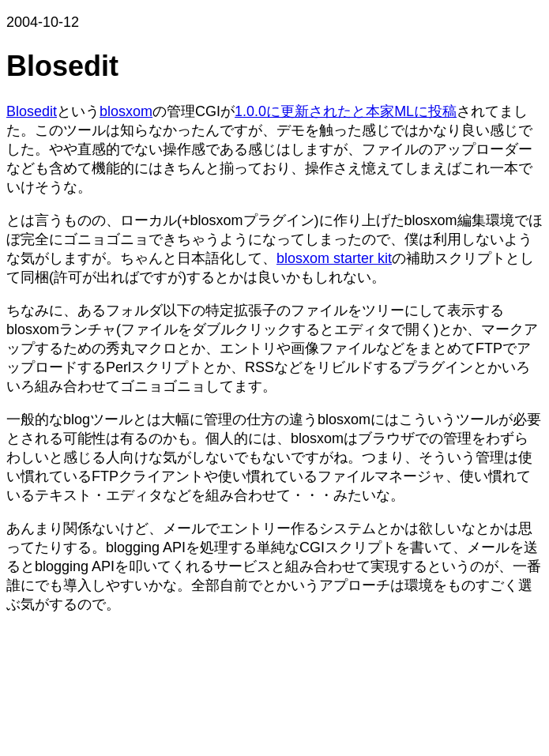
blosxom (126, 111)
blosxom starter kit (334, 258)
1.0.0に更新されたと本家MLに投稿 (346, 111)
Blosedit (32, 111)
